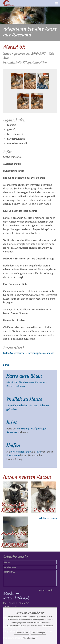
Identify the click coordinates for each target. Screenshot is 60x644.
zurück (7, 365)
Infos (12, 422)
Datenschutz (48, 625)
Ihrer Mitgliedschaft (21, 452)
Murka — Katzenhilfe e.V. (16, 596)
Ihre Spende (13, 455)
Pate (38, 452)
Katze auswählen (24, 376)
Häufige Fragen (39, 429)
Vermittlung (23, 429)
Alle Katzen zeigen (48, 518)
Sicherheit (12, 432)
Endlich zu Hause (24, 399)
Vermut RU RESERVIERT (14, 507)
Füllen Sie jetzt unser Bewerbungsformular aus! (28, 353)
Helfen (13, 445)
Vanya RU (44, 510)
